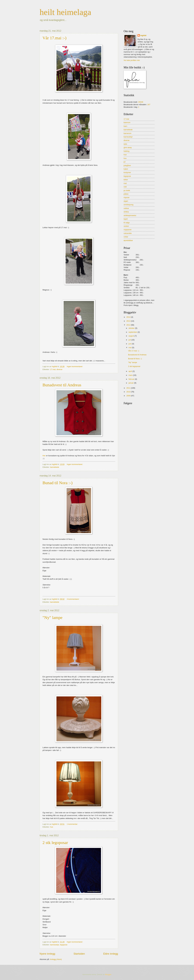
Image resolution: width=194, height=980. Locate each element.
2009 (129, 396)
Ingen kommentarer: (75, 366)
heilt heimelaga (65, 12)
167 (149, 105)
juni (130, 344)
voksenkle (128, 233)
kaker (126, 169)
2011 (129, 388)
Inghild (143, 35)
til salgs (127, 223)
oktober (132, 328)
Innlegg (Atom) (56, 959)
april (131, 371)
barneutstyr (55, 945)
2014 (129, 317)
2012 (129, 325)
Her (44, 456)
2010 (129, 392)
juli (130, 340)
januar (131, 383)
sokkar (126, 208)
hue (125, 155)
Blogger (108, 974)
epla (125, 144)
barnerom (128, 133)
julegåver (127, 165)
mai (130, 348)
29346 (141, 102)
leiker (126, 180)
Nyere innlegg (47, 954)
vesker (126, 226)
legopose (64, 945)
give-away (128, 147)
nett (125, 187)
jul (125, 162)
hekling (127, 151)
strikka (126, 212)
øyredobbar (128, 240)
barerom (127, 122)
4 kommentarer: (73, 599)
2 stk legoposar (55, 842)
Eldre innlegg (111, 954)
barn (126, 126)
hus (52, 827)
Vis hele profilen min (132, 60)
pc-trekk (127, 190)
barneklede (55, 467)
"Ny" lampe (53, 617)
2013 (129, 321)
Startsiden (79, 954)
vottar (126, 237)
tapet (126, 219)
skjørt (126, 201)
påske (126, 194)
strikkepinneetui (130, 215)
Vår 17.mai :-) (55, 38)
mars (131, 375)
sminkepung (129, 205)
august (132, 336)
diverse (60, 369)
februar (132, 379)
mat (125, 183)
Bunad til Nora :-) (58, 483)
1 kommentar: (73, 824)
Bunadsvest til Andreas (62, 385)
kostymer (127, 172)
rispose (127, 197)
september (133, 332)
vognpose (128, 230)
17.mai (53, 369)
